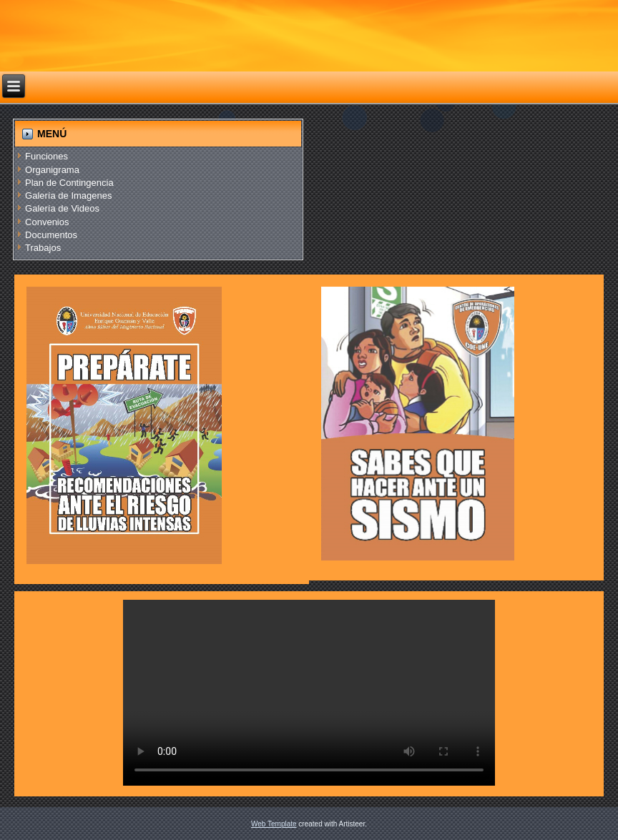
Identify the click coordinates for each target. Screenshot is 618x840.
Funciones (46, 156)
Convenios (47, 222)
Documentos (51, 235)
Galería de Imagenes (68, 196)
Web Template (274, 824)
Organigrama (52, 170)
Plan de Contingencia (69, 183)
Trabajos (43, 248)
